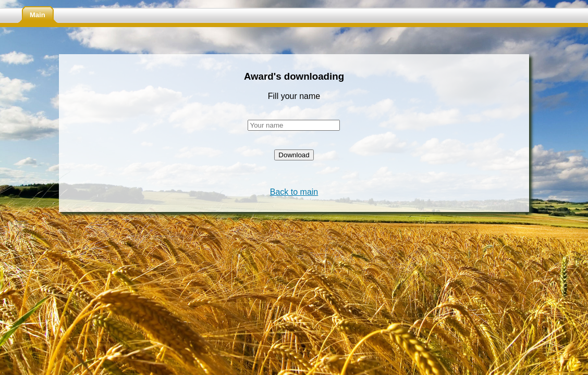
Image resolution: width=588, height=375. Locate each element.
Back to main (294, 192)
